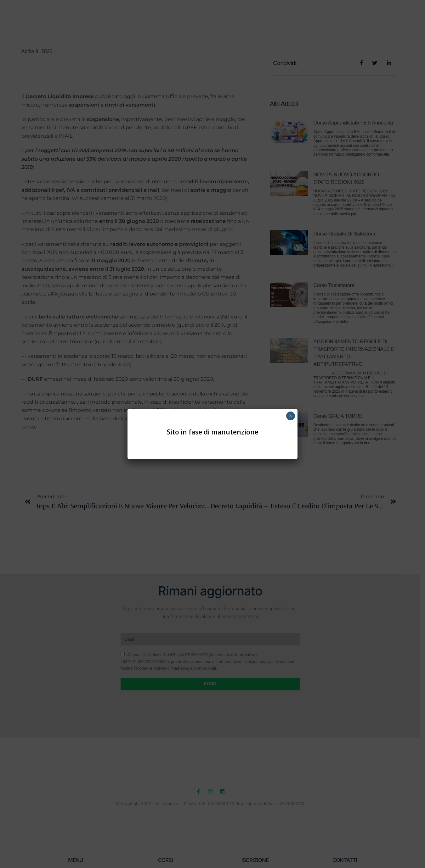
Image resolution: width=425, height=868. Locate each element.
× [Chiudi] (290, 416)
